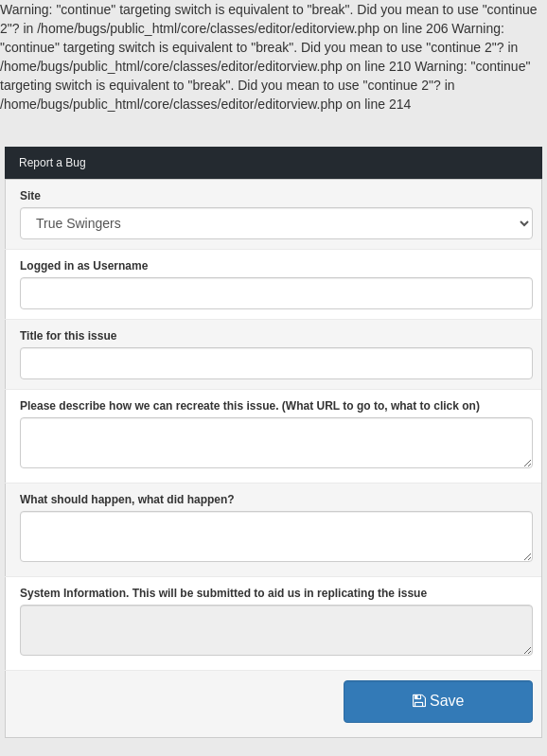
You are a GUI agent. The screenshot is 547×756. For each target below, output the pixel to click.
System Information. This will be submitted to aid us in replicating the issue (223, 593)
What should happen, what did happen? (127, 500)
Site (30, 196)
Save (439, 701)
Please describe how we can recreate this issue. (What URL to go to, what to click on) (250, 406)
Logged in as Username (84, 266)
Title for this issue (68, 336)
